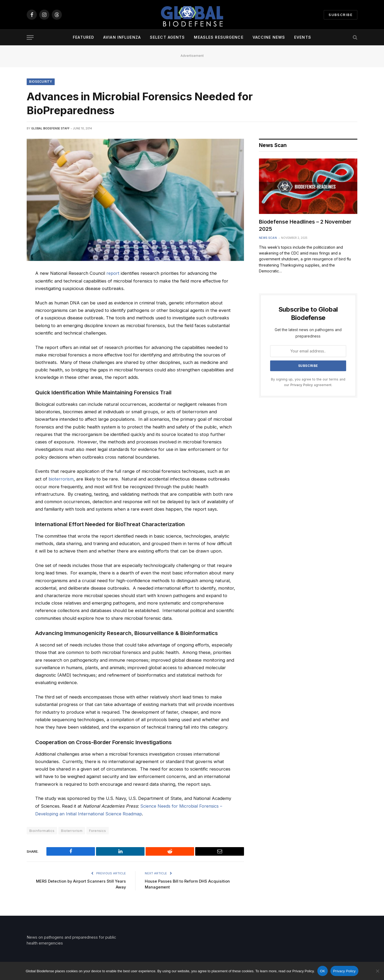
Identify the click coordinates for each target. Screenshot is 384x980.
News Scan (268, 238)
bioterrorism (61, 479)
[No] (377, 971)
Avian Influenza (122, 37)
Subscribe (341, 15)
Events (303, 37)
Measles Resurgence (219, 37)
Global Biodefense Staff (50, 129)
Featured (83, 37)
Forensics (98, 830)
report (113, 273)
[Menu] (30, 37)
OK (323, 971)
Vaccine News (269, 37)
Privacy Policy (302, 385)
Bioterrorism (72, 830)
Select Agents (167, 37)
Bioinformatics (42, 830)
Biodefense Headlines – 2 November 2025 (305, 226)
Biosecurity (41, 82)
